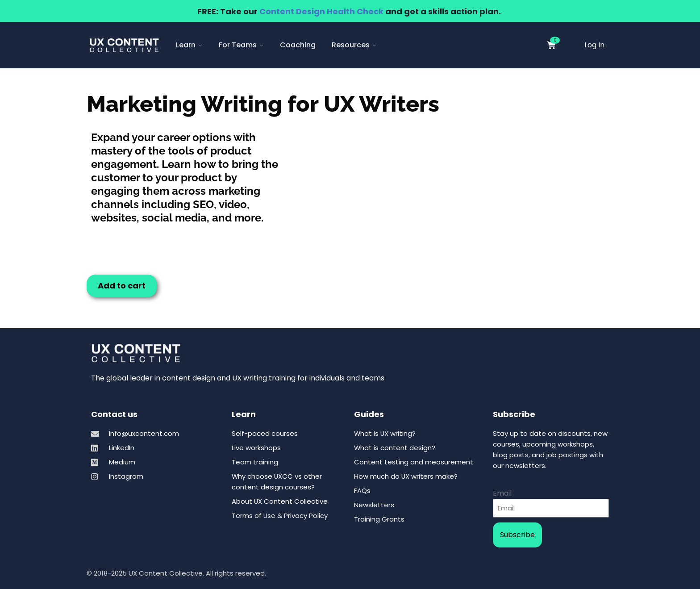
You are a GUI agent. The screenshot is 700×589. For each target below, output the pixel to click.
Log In (594, 45)
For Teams (241, 45)
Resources (354, 45)
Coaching (298, 45)
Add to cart (122, 286)
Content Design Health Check (321, 11)
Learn (189, 45)
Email (502, 493)
